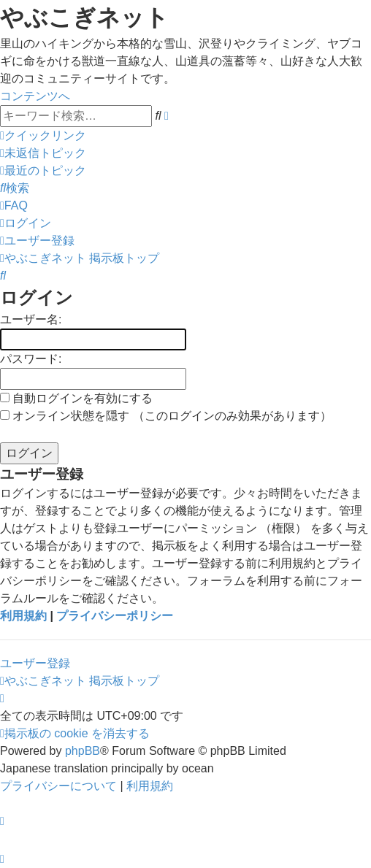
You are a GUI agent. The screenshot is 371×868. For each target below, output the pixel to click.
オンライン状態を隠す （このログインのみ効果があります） (166, 416)
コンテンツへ (35, 96)
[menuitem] (43, 153)
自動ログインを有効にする (76, 398)
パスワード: (31, 359)
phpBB (83, 751)
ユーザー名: (31, 319)
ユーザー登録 (35, 663)
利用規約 (23, 616)
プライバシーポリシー (115, 616)
